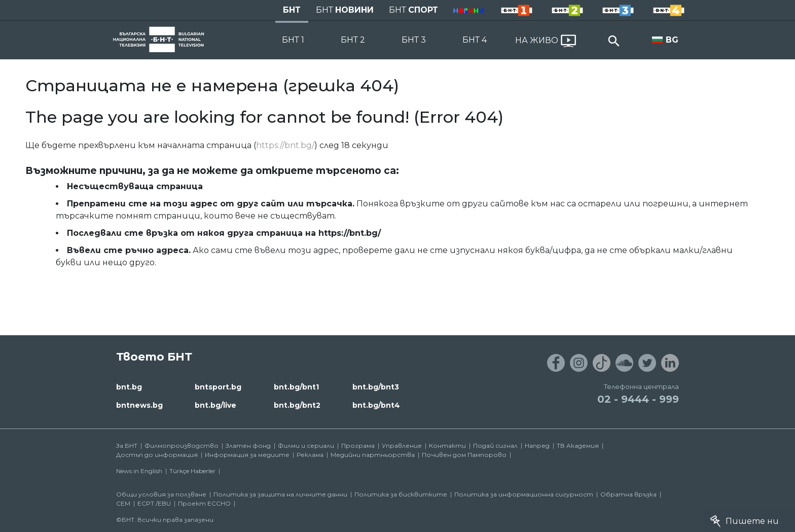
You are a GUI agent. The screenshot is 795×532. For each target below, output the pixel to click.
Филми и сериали (306, 446)
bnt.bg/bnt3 (376, 387)
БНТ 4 (475, 40)
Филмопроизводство (182, 446)
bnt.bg (129, 387)
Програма (358, 446)
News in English (139, 471)
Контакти (447, 446)
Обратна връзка (628, 494)
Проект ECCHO (204, 503)
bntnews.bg (139, 405)
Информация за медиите (247, 455)
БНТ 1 (293, 40)
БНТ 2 (353, 40)
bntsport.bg (218, 387)
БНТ (292, 10)
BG (672, 40)
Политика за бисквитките (401, 494)
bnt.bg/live (215, 405)
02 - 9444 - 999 (638, 399)
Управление (402, 446)
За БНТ (127, 446)
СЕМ (123, 503)
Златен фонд (248, 446)
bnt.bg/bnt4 (376, 405)
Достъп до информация (157, 455)
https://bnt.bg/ (285, 145)
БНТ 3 (414, 40)
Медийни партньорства (373, 455)
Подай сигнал (495, 446)
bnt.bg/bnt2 (297, 405)
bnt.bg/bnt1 (296, 387)
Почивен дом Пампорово (464, 455)
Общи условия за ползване (161, 494)
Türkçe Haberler (192, 471)
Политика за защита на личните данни (280, 494)
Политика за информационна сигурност (524, 494)
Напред (537, 446)
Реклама (310, 455)
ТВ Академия (578, 446)
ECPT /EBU (154, 503)
